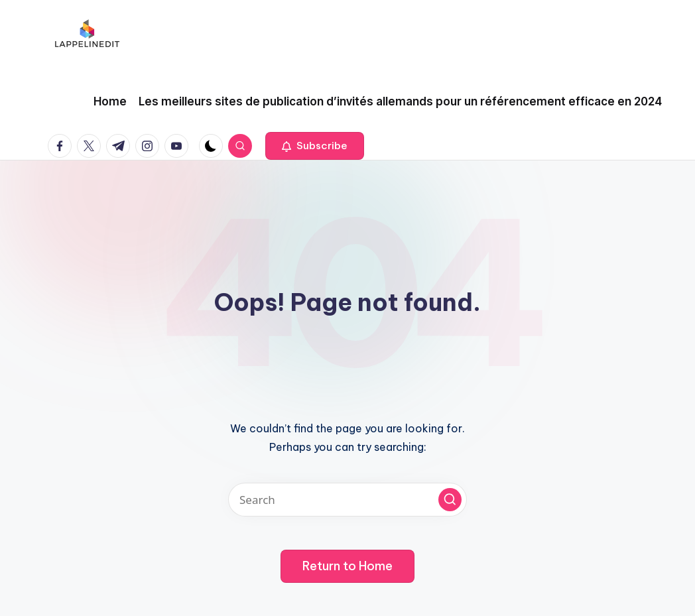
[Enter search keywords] (347, 500)
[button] (315, 146)
